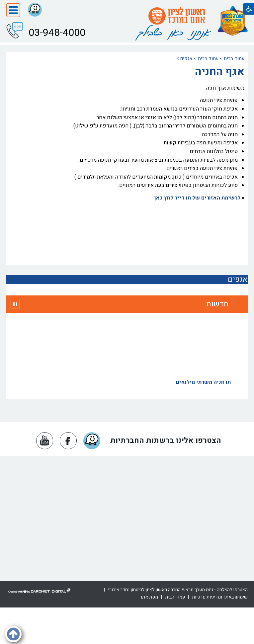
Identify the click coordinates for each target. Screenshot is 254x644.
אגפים (186, 59)
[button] (13, 10)
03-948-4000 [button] (56, 32)
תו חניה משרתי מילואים (203, 383)
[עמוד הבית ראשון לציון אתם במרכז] (177, 16)
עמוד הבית (234, 59)
